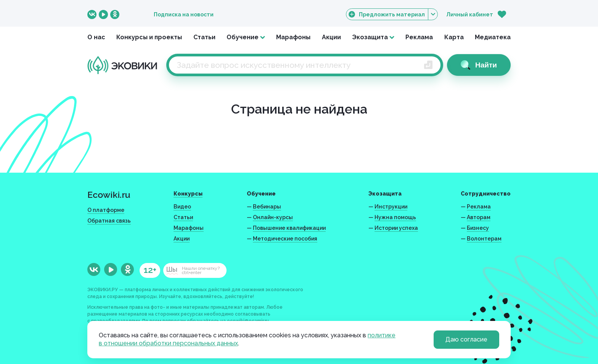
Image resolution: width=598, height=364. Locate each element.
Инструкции (391, 207)
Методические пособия (285, 239)
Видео (182, 207)
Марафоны (293, 37)
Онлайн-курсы (273, 217)
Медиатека (493, 37)
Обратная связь (109, 221)
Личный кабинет (470, 14)
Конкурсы (188, 194)
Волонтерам (484, 239)
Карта (454, 37)
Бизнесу (478, 228)
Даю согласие (466, 339)
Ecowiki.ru (109, 195)
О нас (96, 37)
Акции (331, 37)
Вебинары (267, 207)
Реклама (419, 37)
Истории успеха (396, 228)
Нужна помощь (395, 217)
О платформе (106, 210)
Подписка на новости (184, 14)
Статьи (204, 37)
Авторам (479, 217)
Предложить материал (392, 14)
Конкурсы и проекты (149, 37)
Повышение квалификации (289, 228)
